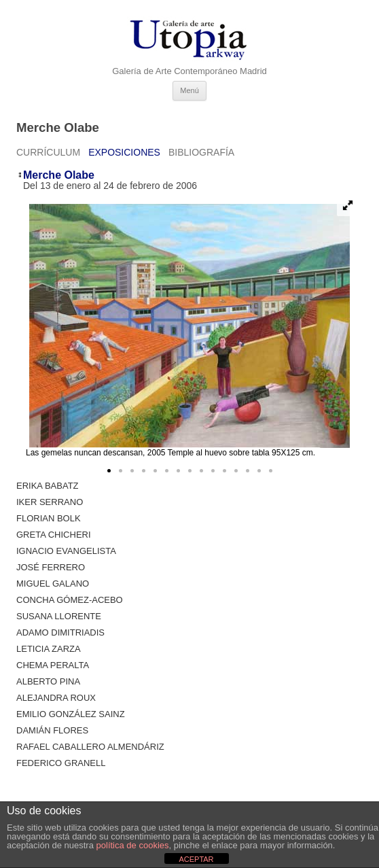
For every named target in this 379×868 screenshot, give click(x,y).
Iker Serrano (50, 502)
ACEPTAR (196, 859)
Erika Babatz (48, 486)
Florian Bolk (49, 518)
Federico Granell (61, 763)
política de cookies (133, 845)
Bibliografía (201, 152)
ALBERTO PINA (48, 681)
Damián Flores (52, 730)
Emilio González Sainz (71, 714)
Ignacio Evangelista (66, 551)
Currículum (48, 152)
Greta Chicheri (54, 535)
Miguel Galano (53, 584)
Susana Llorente (59, 616)
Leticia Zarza (49, 649)
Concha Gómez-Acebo (70, 600)
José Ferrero (51, 567)
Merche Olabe (59, 175)
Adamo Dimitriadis (60, 632)
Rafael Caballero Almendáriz (90, 747)
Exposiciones (124, 152)
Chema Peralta (53, 665)
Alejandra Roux (56, 698)
